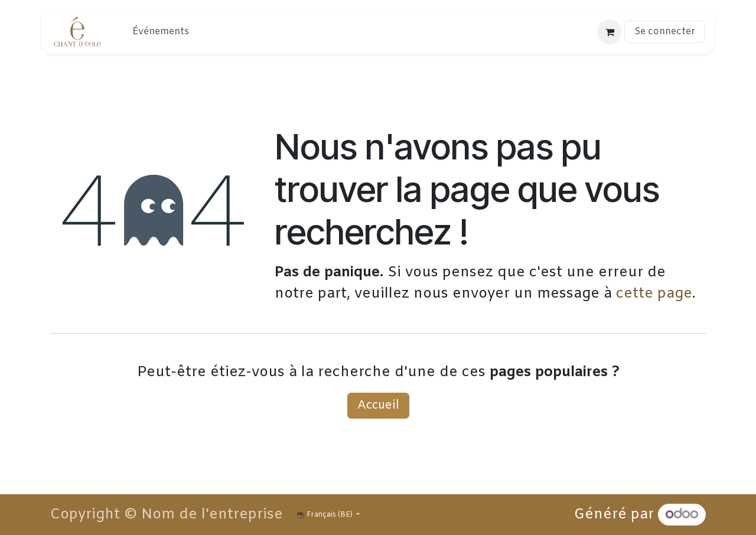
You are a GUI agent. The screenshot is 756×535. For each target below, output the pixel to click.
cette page (654, 294)
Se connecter (665, 32)
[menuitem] (161, 32)
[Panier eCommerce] (610, 32)
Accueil (378, 405)
